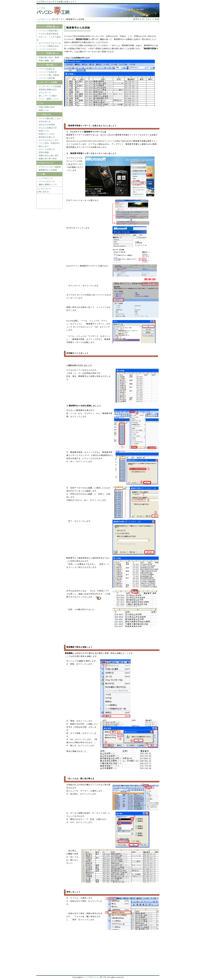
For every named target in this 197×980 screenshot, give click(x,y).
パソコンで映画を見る (49, 46)
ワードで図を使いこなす (50, 119)
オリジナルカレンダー (49, 140)
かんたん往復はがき (48, 128)
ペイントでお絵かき (48, 72)
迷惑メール (44, 110)
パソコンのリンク (47, 181)
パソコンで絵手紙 (47, 78)
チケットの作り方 (47, 149)
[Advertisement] (98, 23)
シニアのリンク (46, 178)
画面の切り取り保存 (48, 159)
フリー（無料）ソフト (49, 99)
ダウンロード (45, 93)
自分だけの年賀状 (47, 125)
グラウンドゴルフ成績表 (50, 167)
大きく (149, 19)
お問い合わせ (43, 192)
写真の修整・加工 (47, 61)
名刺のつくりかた (47, 134)
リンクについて (44, 189)
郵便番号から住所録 (48, 170)
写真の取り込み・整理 (49, 57)
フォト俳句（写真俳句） (50, 143)
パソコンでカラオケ (48, 49)
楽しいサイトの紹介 (48, 96)
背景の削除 (44, 152)
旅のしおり (44, 146)
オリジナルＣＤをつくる (50, 43)
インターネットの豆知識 (50, 86)
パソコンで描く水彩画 (49, 75)
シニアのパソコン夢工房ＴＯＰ (50, 19)
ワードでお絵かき (47, 69)
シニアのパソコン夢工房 (95, 977)
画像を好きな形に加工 (49, 156)
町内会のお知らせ (47, 137)
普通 (157, 19)
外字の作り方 (45, 122)
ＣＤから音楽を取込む (49, 34)
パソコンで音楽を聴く (49, 31)
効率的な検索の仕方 (48, 90)
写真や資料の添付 (47, 107)
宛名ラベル (44, 131)
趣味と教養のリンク (48, 185)
